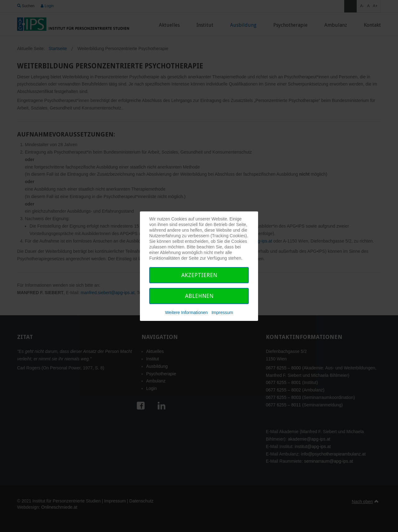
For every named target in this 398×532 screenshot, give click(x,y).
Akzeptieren (199, 275)
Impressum (222, 312)
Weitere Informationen (186, 312)
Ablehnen (199, 296)
